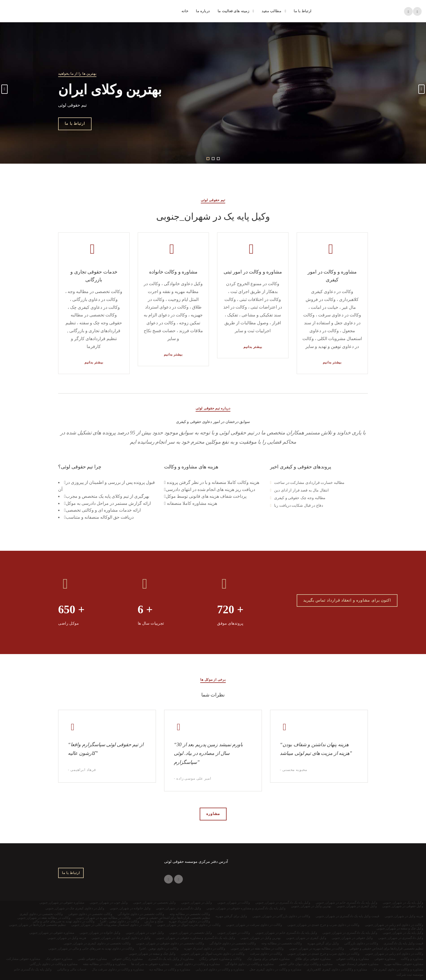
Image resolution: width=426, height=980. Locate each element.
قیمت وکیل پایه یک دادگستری (403, 943)
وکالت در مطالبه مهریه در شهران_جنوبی (317, 948)
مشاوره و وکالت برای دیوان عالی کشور (306, 964)
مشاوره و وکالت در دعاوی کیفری (197, 964)
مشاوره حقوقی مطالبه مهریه (404, 964)
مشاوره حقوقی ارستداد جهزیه (358, 964)
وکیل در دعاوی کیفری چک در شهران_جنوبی (121, 938)
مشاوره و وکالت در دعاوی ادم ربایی (220, 969)
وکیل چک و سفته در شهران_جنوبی (152, 954)
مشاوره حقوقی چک (59, 959)
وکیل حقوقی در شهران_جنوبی (352, 938)
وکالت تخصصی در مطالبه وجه (282, 943)
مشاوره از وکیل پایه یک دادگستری (171, 959)
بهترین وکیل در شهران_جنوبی (261, 938)
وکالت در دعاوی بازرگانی (361, 943)
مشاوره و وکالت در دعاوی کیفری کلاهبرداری (337, 969)
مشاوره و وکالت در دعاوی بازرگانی (54, 964)
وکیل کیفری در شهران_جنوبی (306, 938)
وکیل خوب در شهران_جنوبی (145, 933)
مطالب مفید (271, 11)
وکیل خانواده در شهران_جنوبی (100, 933)
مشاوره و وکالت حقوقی (353, 959)
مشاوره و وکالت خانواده (173, 272)
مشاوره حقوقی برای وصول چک (268, 959)
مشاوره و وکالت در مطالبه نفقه (104, 964)
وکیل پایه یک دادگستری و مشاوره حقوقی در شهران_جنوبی (195, 938)
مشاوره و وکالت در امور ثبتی (253, 272)
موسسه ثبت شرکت (410, 975)
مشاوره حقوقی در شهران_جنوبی (52, 933)
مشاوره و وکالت (412, 959)
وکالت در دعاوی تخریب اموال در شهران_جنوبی (213, 954)
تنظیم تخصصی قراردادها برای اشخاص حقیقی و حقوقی (386, 948)
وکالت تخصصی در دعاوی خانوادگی (233, 943)
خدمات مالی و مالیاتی (72, 969)
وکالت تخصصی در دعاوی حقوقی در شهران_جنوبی (170, 943)
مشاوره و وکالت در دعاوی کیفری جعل (275, 969)
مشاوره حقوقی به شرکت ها (150, 964)
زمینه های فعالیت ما (233, 11)
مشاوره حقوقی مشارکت (23, 959)
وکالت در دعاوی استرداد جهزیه (205, 948)
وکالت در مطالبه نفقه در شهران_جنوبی (257, 948)
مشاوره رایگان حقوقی (127, 959)
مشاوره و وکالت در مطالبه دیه (170, 969)
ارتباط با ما (303, 11)
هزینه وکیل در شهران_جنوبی (67, 938)
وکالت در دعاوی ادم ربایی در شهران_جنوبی (394, 954)
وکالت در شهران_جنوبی (234, 933)
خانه (185, 11)
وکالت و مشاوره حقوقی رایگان (220, 959)
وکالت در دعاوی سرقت (266, 954)
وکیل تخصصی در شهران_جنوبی (191, 933)
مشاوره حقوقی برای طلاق (313, 959)
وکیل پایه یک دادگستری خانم (33, 969)
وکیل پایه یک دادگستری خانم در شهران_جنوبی (286, 933)
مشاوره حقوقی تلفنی (92, 959)
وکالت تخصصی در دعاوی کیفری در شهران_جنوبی (97, 943)
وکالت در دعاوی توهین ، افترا (159, 948)
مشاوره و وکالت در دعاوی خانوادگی (249, 964)
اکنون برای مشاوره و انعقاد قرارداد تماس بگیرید (347, 600)
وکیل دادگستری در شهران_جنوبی (401, 938)
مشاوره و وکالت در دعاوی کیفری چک (398, 969)
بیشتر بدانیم (94, 362)
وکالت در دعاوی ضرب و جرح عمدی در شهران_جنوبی (323, 954)
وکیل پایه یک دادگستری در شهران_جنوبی (350, 933)
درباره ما (203, 11)
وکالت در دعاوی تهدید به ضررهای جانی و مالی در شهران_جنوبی (91, 948)
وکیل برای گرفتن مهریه (323, 943)
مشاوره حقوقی (385, 959)
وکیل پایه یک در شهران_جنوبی (403, 933)
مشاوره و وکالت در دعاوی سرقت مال (118, 969)
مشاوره (213, 814)
